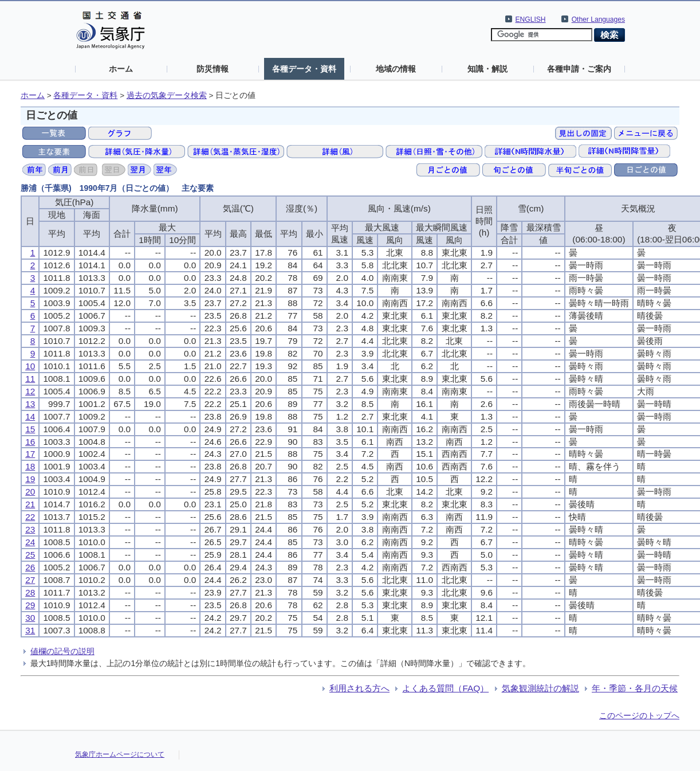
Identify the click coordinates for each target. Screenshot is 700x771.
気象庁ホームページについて (120, 754)
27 (30, 580)
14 (30, 416)
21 (30, 504)
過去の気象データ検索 (167, 95)
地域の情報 (396, 69)
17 (30, 454)
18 (30, 466)
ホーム (121, 69)
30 (30, 618)
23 (30, 529)
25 (30, 555)
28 (30, 592)
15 (30, 429)
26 (30, 567)
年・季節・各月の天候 (635, 688)
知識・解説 (487, 69)
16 (30, 442)
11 (30, 379)
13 (30, 404)
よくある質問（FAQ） (445, 688)
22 (30, 517)
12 (30, 391)
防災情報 (213, 69)
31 (30, 630)
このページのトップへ (639, 715)
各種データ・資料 (304, 69)
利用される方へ (359, 688)
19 (30, 479)
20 (30, 492)
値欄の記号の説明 (62, 651)
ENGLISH (531, 19)
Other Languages (598, 19)
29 (30, 605)
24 (30, 542)
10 (30, 366)
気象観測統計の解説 (540, 688)
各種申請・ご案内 (579, 69)
